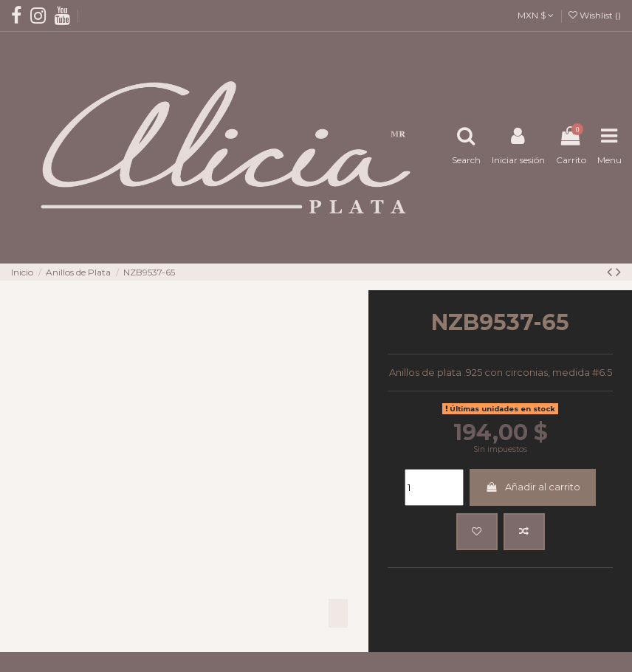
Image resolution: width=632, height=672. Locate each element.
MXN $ (536, 15)
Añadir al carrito (532, 478)
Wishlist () (595, 15)
